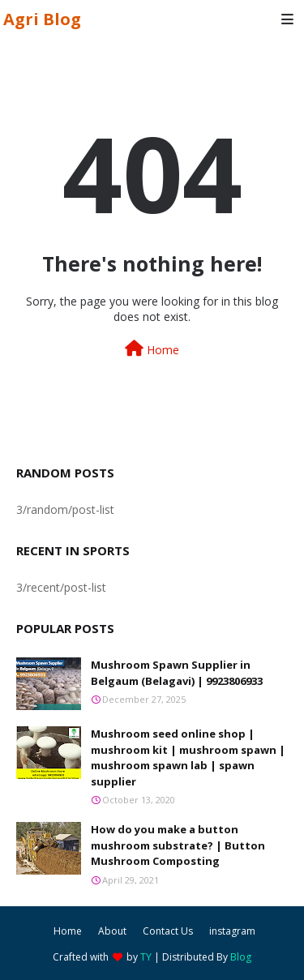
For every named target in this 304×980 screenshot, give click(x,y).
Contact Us (168, 931)
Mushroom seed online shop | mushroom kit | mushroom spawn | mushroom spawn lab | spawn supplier (188, 757)
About (112, 931)
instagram (232, 931)
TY (146, 957)
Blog (241, 957)
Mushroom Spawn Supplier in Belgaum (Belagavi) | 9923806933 (177, 673)
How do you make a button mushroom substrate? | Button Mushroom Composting (178, 845)
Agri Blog (42, 19)
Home (152, 349)
